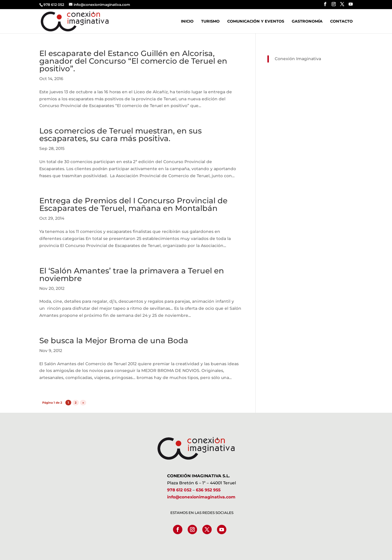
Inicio (187, 21)
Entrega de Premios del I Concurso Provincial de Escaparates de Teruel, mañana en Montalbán (133, 204)
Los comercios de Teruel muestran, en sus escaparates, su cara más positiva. (121, 135)
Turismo (210, 21)
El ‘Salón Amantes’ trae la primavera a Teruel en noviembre (132, 275)
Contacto (341, 21)
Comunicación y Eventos (256, 21)
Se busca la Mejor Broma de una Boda (114, 341)
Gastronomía (307, 21)
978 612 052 (179, 490)
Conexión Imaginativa (298, 59)
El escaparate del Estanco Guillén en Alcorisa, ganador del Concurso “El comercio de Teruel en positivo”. (133, 61)
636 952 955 (208, 490)
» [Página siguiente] (83, 403)
